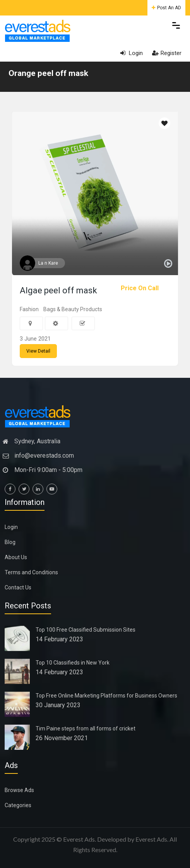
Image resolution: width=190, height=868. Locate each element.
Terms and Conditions (31, 572)
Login (132, 53)
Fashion (29, 309)
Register (167, 53)
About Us (16, 557)
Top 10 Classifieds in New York (73, 663)
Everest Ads (151, 839)
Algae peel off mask (58, 290)
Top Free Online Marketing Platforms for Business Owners (106, 696)
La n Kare (48, 263)
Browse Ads (19, 790)
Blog (10, 542)
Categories (18, 805)
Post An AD (166, 8)
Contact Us (18, 587)
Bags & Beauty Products (73, 309)
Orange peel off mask (48, 73)
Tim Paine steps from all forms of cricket (86, 728)
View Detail (38, 351)
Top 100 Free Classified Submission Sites (86, 630)
